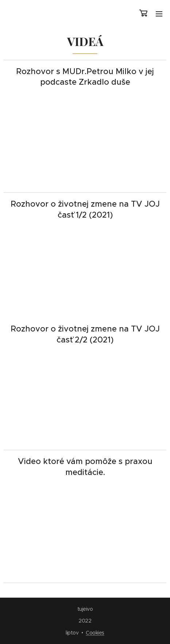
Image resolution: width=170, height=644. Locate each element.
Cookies (95, 633)
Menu (159, 14)
